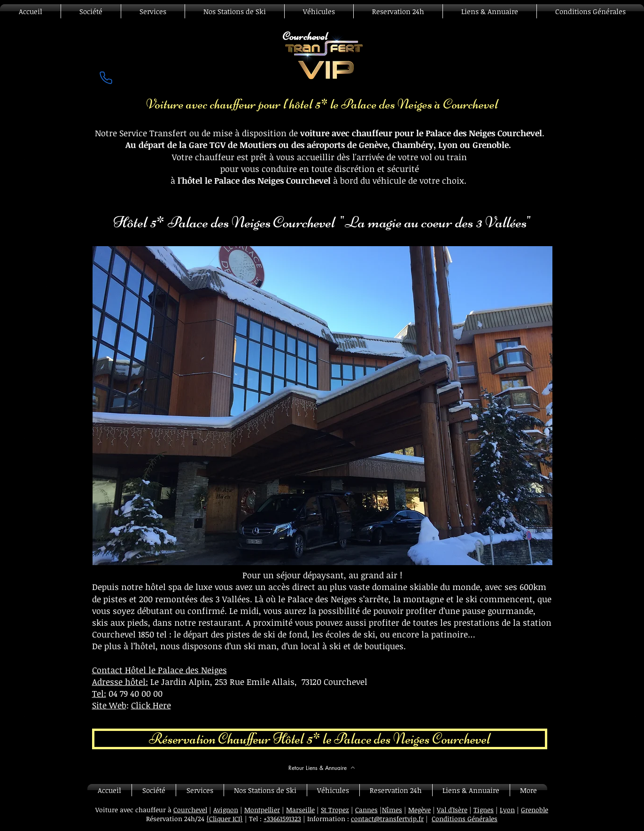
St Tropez (335, 810)
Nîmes (392, 810)
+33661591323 (282, 819)
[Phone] (106, 78)
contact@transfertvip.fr (387, 819)
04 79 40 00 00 (136, 693)
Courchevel (190, 810)
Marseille (300, 810)
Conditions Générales (465, 819)
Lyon (507, 810)
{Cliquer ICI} (225, 819)
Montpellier (262, 810)
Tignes (484, 810)
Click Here (151, 705)
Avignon (226, 810)
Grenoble (535, 810)
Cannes (366, 810)
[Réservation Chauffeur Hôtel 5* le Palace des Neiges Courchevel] (320, 739)
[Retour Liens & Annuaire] (322, 768)
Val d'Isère (452, 810)
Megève (419, 810)
